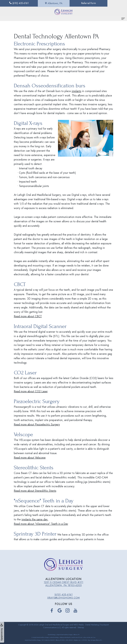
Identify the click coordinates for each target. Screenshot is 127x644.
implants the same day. (35, 519)
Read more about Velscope (30, 458)
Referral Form (79, 3)
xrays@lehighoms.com (64, 598)
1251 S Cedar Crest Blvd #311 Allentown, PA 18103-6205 (64, 584)
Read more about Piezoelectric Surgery (37, 425)
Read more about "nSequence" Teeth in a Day (41, 524)
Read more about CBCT (28, 316)
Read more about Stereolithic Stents (35, 491)
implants (76, 91)
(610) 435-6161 (64, 595)
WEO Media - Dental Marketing (86, 625)
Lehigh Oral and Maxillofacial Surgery (54, 625)
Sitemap (81, 627)
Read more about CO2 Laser (31, 391)
